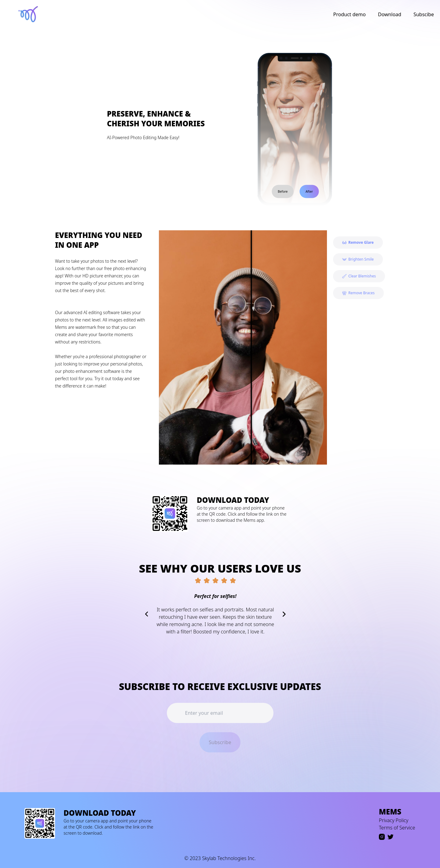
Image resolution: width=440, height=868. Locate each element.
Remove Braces (358, 293)
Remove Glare (358, 242)
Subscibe (424, 14)
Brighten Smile (358, 259)
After (309, 191)
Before (283, 191)
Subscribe (220, 742)
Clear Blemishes (359, 276)
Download (390, 14)
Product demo (350, 14)
